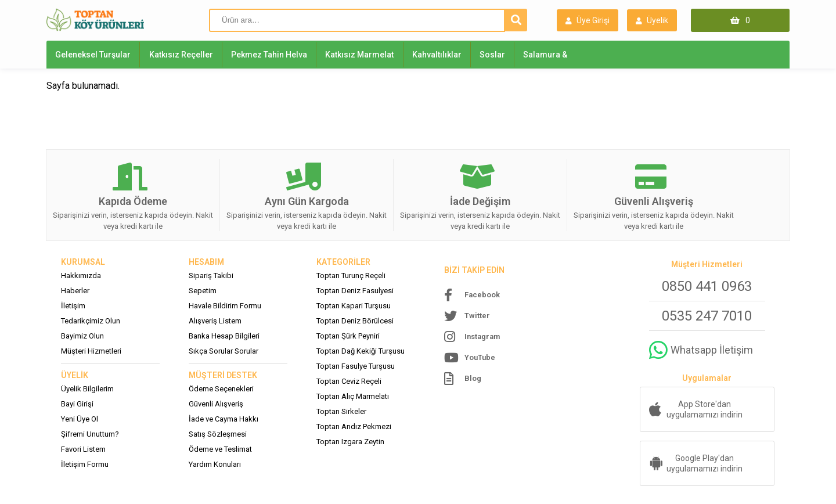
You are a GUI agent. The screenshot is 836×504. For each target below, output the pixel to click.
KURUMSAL (83, 262)
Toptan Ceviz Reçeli (349, 381)
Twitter (477, 316)
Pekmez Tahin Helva (269, 55)
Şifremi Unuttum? (90, 434)
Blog (473, 378)
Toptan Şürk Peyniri (348, 336)
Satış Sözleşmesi (218, 434)
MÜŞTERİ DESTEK (223, 375)
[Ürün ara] (357, 20)
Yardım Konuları (215, 464)
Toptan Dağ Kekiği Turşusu (361, 351)
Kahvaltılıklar (437, 55)
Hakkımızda (81, 276)
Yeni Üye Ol (80, 419)
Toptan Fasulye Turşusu (356, 366)
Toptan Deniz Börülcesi (355, 321)
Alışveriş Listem (215, 321)
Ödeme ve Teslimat (220, 449)
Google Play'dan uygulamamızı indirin (705, 463)
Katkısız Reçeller (181, 55)
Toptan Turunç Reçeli (351, 276)
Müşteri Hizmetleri (91, 351)
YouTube (480, 357)
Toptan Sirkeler (341, 411)
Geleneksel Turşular (93, 55)
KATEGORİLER (343, 262)
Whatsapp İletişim (712, 350)
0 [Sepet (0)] (748, 20)
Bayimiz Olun (82, 336)
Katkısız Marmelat (359, 55)
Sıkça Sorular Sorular (224, 351)
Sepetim (203, 291)
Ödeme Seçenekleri (221, 389)
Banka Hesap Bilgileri (224, 336)
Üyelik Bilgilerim (87, 389)
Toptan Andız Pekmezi (354, 426)
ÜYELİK (75, 375)
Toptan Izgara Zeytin (350, 442)
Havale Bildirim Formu (225, 306)
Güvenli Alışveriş (216, 404)
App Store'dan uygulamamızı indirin (705, 409)
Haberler (75, 291)
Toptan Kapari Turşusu (354, 306)
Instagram (482, 336)
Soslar (492, 55)
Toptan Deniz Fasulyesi (355, 291)
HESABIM (206, 262)
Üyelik (652, 21)
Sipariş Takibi (211, 276)
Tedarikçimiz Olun (91, 321)
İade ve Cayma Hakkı (224, 419)
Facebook (482, 295)
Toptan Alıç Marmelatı (353, 396)
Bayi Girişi (77, 404)
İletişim (73, 306)
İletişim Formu (85, 464)
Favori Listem (83, 449)
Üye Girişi (588, 21)
